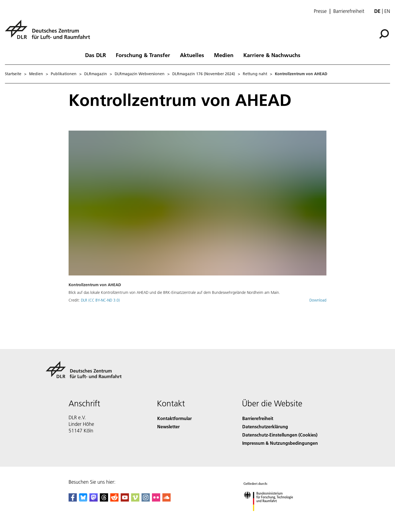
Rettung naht (255, 74)
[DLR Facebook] (73, 500)
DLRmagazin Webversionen (140, 74)
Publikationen (64, 74)
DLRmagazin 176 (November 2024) (204, 74)
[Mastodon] (94, 500)
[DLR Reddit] (114, 500)
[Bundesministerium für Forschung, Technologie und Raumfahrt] (274, 516)
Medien (224, 55)
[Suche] (384, 34)
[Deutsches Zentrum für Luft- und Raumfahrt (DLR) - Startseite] (50, 33)
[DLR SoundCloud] (167, 500)
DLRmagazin (96, 74)
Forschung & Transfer (143, 55)
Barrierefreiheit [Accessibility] (258, 418)
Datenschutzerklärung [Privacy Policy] (265, 427)
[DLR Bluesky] (83, 500)
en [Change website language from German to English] (387, 11)
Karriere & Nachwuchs (272, 55)
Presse (320, 11)
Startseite (13, 74)
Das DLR (95, 55)
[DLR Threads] (104, 500)
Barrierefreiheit (349, 11)
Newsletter (168, 427)
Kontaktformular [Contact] (174, 418)
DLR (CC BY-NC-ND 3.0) (100, 300)
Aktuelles (192, 55)
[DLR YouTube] (125, 500)
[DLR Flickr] (156, 500)
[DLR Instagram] (146, 500)
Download (318, 300)
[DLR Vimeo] (135, 500)
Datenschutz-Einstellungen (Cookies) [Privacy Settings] (280, 435)
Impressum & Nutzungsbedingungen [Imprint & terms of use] (280, 443)
